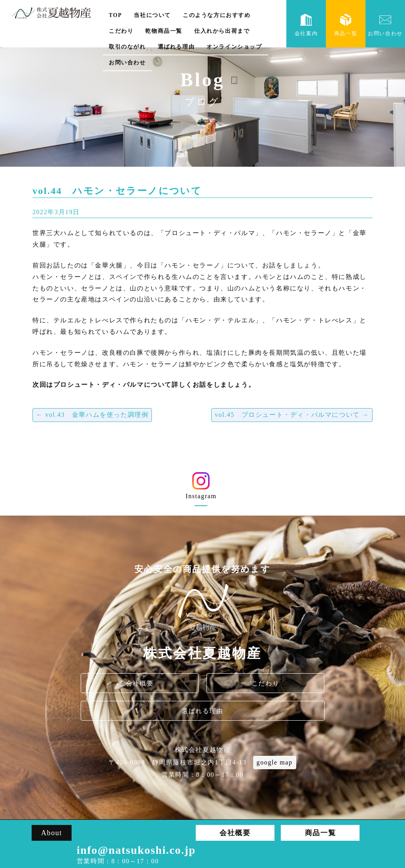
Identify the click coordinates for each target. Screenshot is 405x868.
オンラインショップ (234, 47)
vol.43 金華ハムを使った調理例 (92, 415)
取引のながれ (127, 47)
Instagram (201, 489)
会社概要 (140, 683)
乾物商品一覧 (164, 31)
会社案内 (306, 25)
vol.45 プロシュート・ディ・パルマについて (292, 415)
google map (275, 762)
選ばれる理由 (176, 47)
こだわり (121, 31)
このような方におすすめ (217, 15)
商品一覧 (346, 25)
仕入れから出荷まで (222, 31)
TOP (115, 15)
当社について (152, 15)
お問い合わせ (127, 63)
